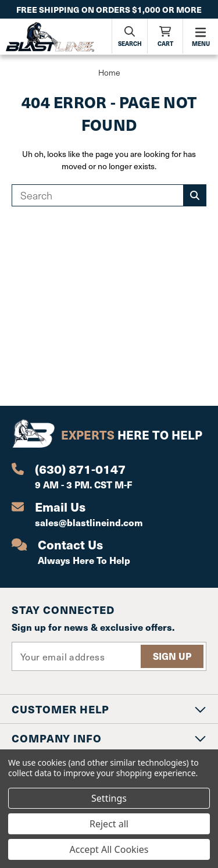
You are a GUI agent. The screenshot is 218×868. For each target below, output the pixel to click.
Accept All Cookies (109, 849)
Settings (109, 798)
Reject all (109, 824)
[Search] (130, 36)
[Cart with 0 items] (165, 36)
